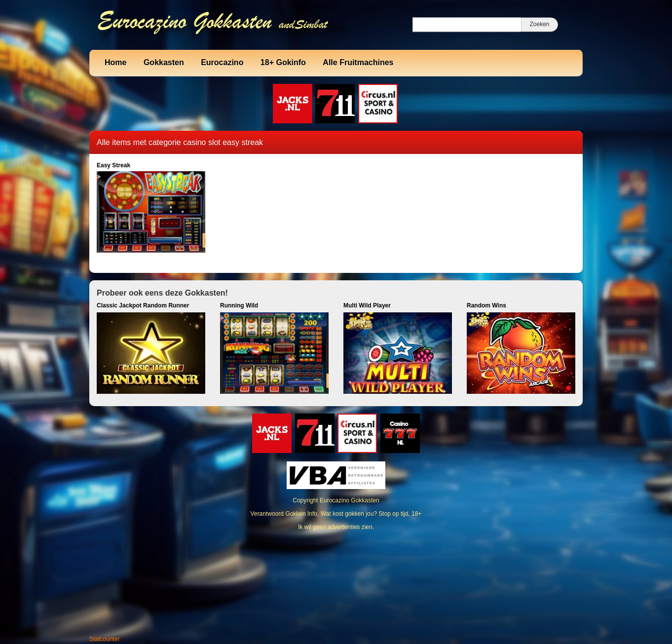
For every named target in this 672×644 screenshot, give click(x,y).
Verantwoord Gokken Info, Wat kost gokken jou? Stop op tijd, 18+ (336, 514)
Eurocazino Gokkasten (350, 500)
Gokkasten (164, 62)
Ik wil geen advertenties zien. (336, 527)
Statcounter (104, 639)
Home (115, 62)
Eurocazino (222, 62)
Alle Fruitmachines (358, 62)
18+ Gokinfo (283, 62)
